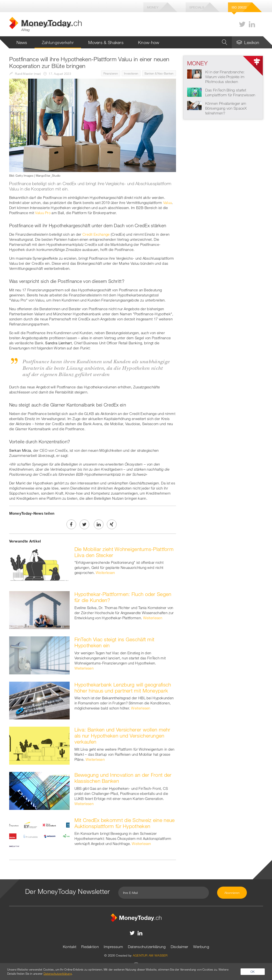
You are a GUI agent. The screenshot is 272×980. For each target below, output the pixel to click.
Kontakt (70, 947)
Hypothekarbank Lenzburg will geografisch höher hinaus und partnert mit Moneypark (123, 688)
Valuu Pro (43, 213)
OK (253, 972)
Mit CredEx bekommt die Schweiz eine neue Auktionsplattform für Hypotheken (125, 823)
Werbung (201, 947)
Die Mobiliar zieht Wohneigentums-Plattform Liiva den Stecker (124, 552)
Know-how (149, 42)
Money (153, 7)
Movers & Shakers (106, 42)
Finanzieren (111, 73)
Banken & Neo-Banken (159, 73)
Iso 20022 (239, 7)
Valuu (168, 203)
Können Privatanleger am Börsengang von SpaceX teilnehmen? (226, 108)
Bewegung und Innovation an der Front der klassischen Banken (123, 778)
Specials (197, 7)
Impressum (113, 947)
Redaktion (90, 947)
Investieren (131, 73)
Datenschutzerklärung (147, 947)
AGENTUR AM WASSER (150, 955)
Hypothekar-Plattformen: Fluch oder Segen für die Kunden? (123, 597)
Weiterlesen (105, 573)
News (22, 42)
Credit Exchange (96, 234)
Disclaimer (180, 947)
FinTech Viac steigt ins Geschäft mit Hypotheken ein (114, 642)
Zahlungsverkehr (58, 42)
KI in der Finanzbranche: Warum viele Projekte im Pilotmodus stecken (225, 77)
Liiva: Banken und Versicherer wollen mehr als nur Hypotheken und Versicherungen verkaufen (122, 736)
